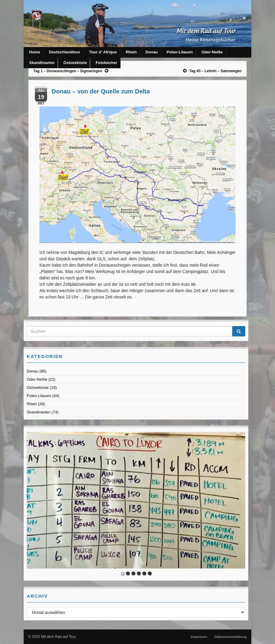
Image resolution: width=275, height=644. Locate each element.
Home (35, 52)
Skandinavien (42, 63)
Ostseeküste (75, 63)
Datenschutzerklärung (231, 637)
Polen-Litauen (180, 52)
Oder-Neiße (212, 52)
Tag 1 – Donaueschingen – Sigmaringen (68, 71)
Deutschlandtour (65, 52)
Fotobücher (107, 63)
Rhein (131, 52)
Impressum (199, 637)
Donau (151, 52)
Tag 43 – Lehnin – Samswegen (216, 71)
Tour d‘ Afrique (103, 52)
